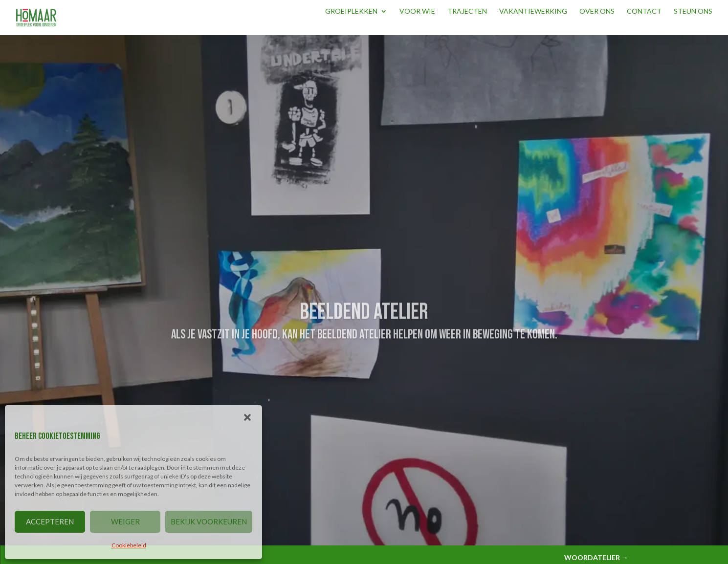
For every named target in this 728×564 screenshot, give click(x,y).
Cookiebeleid (129, 545)
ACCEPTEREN (50, 521)
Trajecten (467, 11)
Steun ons (693, 11)
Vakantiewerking (533, 11)
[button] (247, 417)
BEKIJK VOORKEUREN (209, 521)
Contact (644, 11)
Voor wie (417, 11)
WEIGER (125, 521)
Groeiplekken (351, 11)
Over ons (597, 11)
